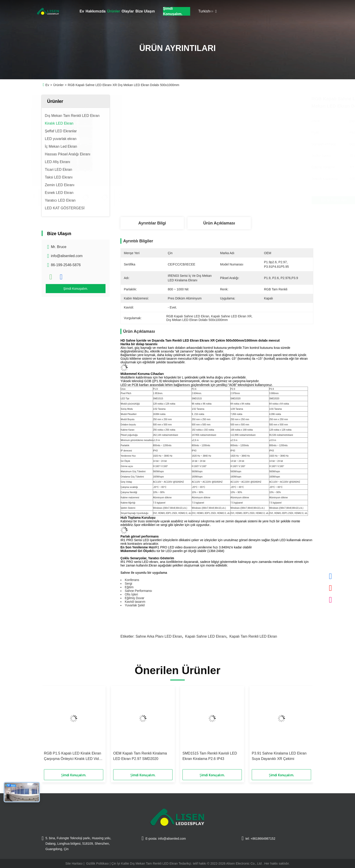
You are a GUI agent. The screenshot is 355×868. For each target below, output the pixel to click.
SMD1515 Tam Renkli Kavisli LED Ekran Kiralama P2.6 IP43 (210, 756)
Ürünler (114, 11)
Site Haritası (74, 863)
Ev (82, 11)
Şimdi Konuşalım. (173, 11)
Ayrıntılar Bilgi (152, 223)
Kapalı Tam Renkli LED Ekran (253, 636)
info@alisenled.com (67, 256)
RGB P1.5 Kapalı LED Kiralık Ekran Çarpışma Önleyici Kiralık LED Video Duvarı (73, 756)
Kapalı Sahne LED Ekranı (206, 636)
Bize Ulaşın (145, 11)
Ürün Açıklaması (219, 223)
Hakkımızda (96, 11)
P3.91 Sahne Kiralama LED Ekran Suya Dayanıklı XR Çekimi (279, 756)
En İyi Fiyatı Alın (243, 200)
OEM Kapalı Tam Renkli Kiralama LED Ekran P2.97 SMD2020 (140, 756)
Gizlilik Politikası (97, 863)
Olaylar (128, 11)
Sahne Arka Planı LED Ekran (159, 636)
